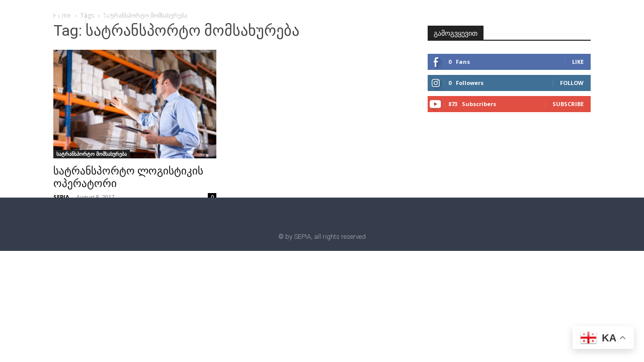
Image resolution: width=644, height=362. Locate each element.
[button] (107, 19)
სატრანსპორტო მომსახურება (92, 154)
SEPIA (61, 197)
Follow (572, 83)
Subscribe (568, 104)
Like (578, 62)
